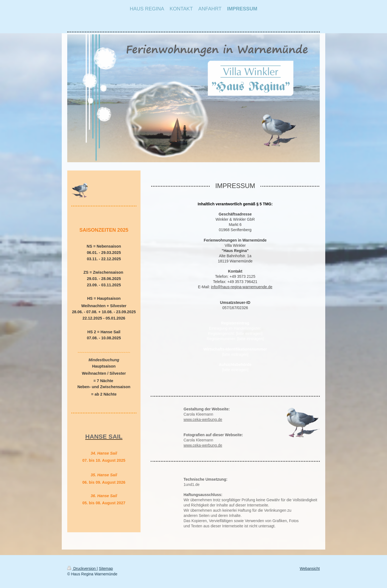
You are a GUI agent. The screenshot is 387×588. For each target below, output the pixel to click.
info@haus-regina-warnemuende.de (242, 287)
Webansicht (310, 569)
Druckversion (82, 569)
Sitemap (106, 569)
